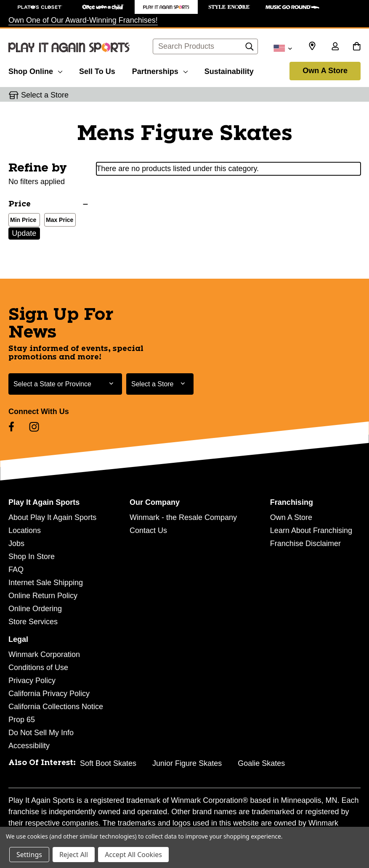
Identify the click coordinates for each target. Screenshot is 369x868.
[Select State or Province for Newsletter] (65, 384)
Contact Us (148, 530)
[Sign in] (335, 47)
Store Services (33, 622)
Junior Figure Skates (187, 763)
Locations (25, 530)
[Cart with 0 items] (357, 47)
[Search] (250, 49)
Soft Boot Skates (108, 763)
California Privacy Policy (49, 694)
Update (24, 233)
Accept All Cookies (133, 855)
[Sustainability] (229, 70)
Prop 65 (22, 720)
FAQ (16, 570)
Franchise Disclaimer (305, 543)
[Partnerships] (160, 70)
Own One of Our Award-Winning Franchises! (83, 20)
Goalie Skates (261, 763)
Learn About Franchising (311, 530)
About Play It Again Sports (52, 517)
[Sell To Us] (97, 70)
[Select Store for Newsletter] (160, 384)
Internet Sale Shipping (46, 583)
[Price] (48, 204)
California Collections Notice (56, 707)
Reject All (74, 855)
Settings (29, 855)
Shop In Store (32, 557)
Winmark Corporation (44, 654)
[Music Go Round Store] (292, 7)
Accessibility (29, 746)
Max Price (58, 221)
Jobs (16, 543)
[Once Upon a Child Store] (103, 7)
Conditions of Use (38, 667)
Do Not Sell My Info (41, 733)
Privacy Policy (32, 681)
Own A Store (325, 71)
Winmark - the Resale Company (183, 517)
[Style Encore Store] (229, 7)
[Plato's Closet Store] (40, 7)
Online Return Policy (43, 596)
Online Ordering (35, 609)
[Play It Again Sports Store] (166, 7)
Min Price (21, 221)
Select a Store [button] (45, 95)
